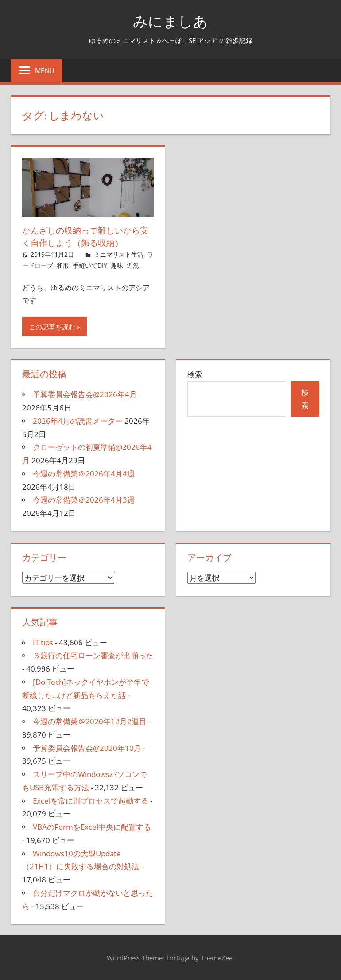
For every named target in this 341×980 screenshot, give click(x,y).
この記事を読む (52, 327)
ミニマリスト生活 (119, 254)
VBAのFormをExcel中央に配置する (92, 827)
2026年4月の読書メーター (78, 421)
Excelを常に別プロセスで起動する (91, 801)
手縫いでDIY (90, 265)
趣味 (117, 265)
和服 (63, 265)
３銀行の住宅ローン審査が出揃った (93, 655)
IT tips (43, 642)
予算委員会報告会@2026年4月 (85, 394)
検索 (195, 374)
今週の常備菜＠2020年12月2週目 (90, 721)
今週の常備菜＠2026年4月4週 (84, 474)
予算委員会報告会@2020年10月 (87, 748)
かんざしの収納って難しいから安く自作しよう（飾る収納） (84, 236)
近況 (133, 265)
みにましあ (171, 21)
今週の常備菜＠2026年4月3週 (84, 500)
